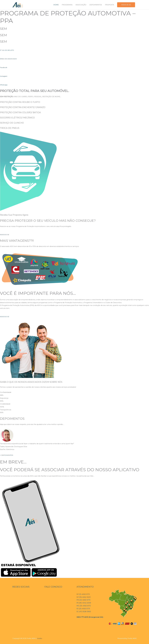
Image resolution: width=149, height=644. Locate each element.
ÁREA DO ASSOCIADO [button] (9, 59)
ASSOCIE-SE (126, 5)
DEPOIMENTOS (96, 5)
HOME (56, 5)
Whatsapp (4, 85)
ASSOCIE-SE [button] (5, 235)
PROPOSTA (110, 5)
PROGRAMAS (67, 5)
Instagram (4, 76)
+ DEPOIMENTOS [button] (7, 455)
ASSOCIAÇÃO (81, 5)
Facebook (4, 67)
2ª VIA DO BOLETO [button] (8, 50)
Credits (40, 638)
